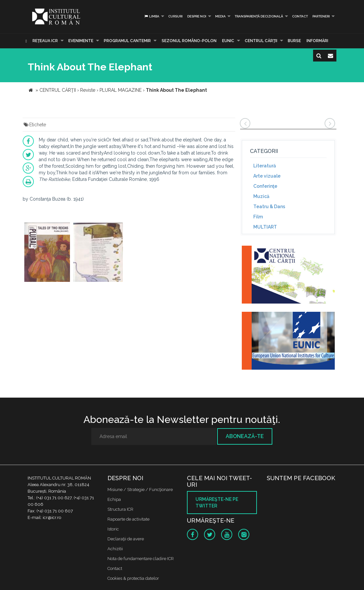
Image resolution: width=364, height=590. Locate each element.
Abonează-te (245, 436)
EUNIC (228, 41)
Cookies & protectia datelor (133, 578)
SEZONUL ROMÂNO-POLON (189, 41)
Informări (317, 41)
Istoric (113, 529)
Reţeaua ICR (45, 41)
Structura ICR (120, 509)
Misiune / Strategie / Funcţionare (140, 490)
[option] (47, 253)
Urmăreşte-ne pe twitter (217, 503)
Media (220, 16)
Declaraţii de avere (126, 539)
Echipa (114, 499)
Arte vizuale (267, 176)
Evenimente (81, 41)
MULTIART (265, 227)
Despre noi (197, 16)
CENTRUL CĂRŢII (261, 41)
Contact (300, 16)
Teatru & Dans (269, 207)
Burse (294, 41)
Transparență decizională (259, 16)
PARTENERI (321, 16)
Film (258, 217)
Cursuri (175, 16)
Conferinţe (265, 186)
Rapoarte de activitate (128, 519)
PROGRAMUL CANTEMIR (127, 41)
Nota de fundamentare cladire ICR (141, 559)
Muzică (261, 196)
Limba (152, 16)
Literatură (265, 166)
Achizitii (115, 549)
